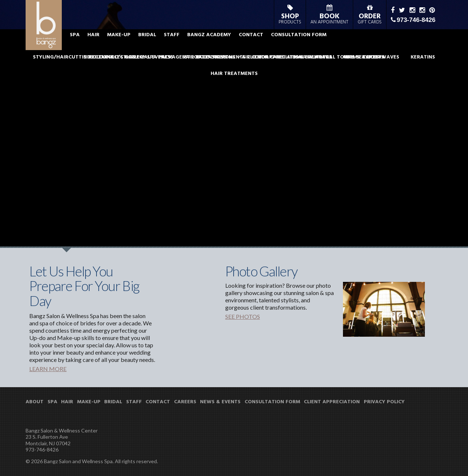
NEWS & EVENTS (220, 402)
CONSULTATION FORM (340, 46)
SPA (116, 46)
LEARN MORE (48, 369)
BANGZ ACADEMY (251, 46)
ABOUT (95, 46)
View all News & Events (130, 166)
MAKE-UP (161, 46)
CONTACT (293, 46)
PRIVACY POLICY (384, 402)
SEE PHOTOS (243, 316)
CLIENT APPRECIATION (332, 402)
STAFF (213, 46)
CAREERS (185, 402)
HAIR (135, 46)
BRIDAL (189, 46)
